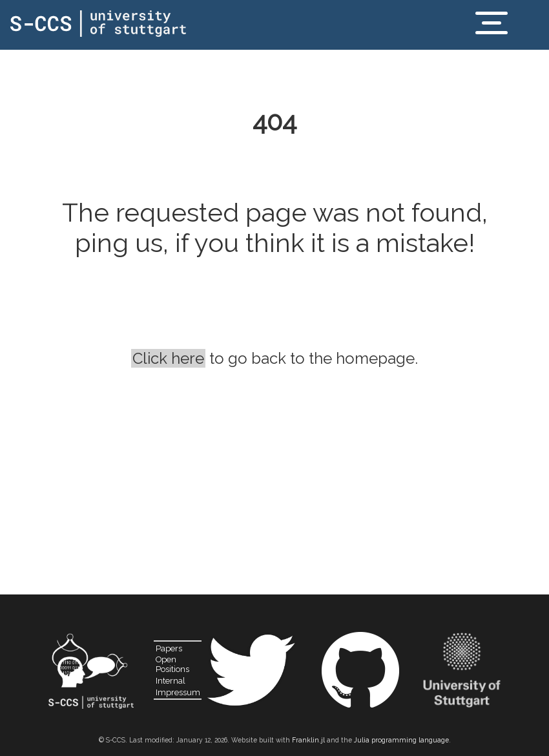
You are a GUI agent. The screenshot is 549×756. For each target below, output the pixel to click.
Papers (169, 648)
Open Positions (172, 664)
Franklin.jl (308, 740)
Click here (168, 358)
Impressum (178, 692)
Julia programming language (401, 740)
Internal (171, 681)
